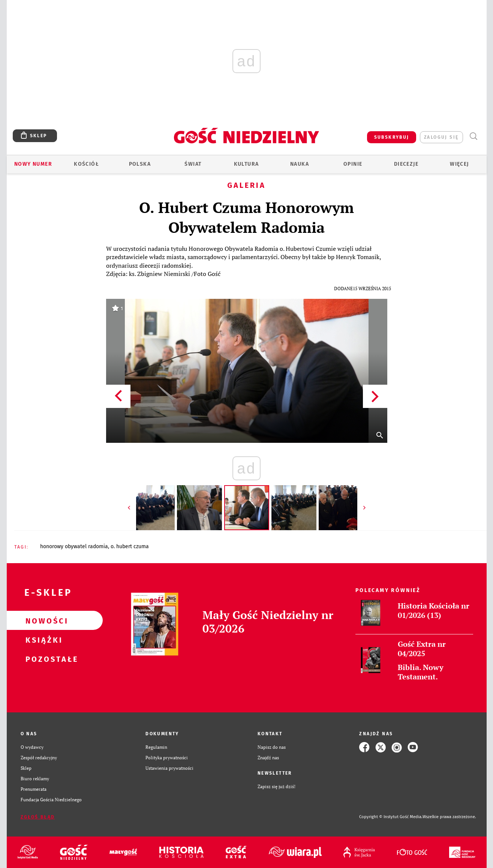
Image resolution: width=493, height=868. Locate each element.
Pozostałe (43, 659)
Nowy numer (33, 164)
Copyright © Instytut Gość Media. (391, 817)
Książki (43, 640)
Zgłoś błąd (38, 817)
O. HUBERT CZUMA (130, 546)
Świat (193, 164)
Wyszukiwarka (474, 136)
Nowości (43, 621)
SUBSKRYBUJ (392, 137)
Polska (140, 164)
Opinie (353, 164)
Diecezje (406, 164)
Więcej (459, 164)
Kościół (86, 164)
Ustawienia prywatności (169, 768)
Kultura (246, 164)
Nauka (300, 164)
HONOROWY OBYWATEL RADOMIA (74, 546)
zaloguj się (441, 137)
